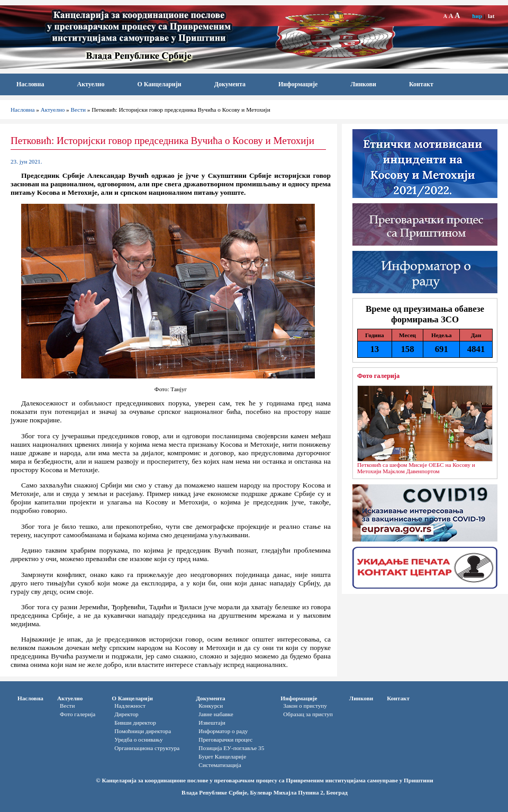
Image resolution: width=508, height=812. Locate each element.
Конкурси (211, 706)
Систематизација (220, 765)
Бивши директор (135, 723)
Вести (79, 110)
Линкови (363, 84)
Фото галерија (378, 376)
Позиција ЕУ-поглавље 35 (231, 748)
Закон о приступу (305, 706)
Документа (230, 84)
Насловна (30, 84)
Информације (298, 84)
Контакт (421, 84)
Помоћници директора (143, 731)
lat (491, 16)
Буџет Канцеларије (222, 756)
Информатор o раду (223, 731)
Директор (126, 714)
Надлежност (130, 706)
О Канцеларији (159, 84)
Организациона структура (147, 748)
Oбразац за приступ (308, 714)
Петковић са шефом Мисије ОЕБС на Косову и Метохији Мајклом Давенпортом (416, 468)
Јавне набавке (216, 714)
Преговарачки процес (225, 739)
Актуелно (91, 84)
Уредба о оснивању (138, 739)
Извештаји (212, 723)
